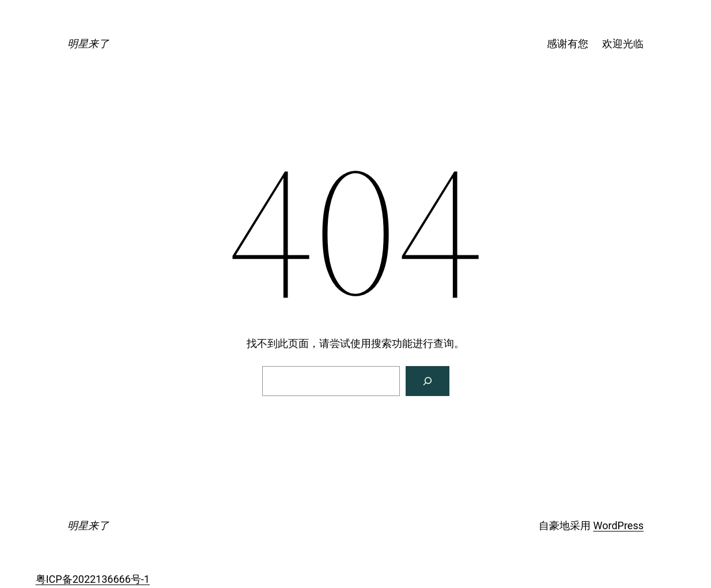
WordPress (619, 525)
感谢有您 (568, 44)
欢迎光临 (623, 44)
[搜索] (428, 381)
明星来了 (88, 44)
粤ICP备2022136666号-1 (93, 579)
